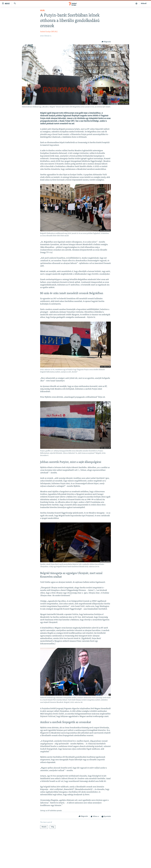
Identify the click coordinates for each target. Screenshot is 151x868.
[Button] (106, 42)
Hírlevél (144, 4)
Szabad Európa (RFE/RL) (49, 32)
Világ (42, 11)
